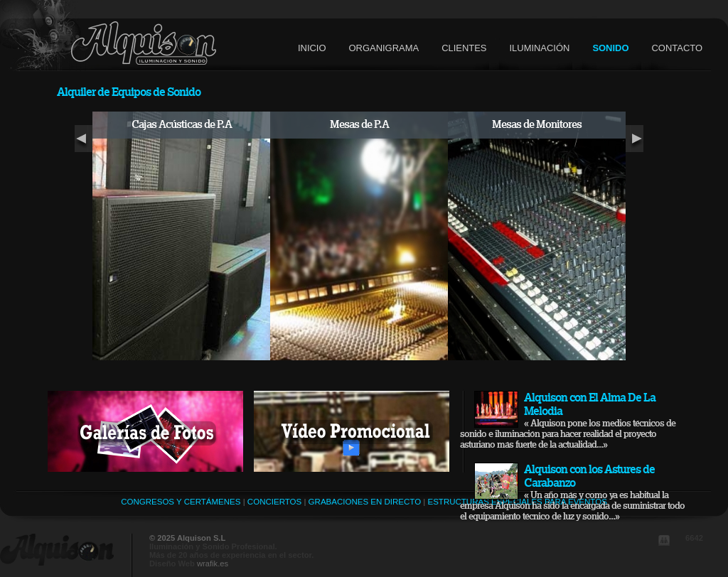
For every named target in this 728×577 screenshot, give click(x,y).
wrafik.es (213, 563)
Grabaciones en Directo (365, 502)
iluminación (539, 48)
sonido (610, 48)
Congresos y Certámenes (181, 502)
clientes (464, 48)
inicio (312, 48)
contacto (677, 48)
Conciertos (274, 502)
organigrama (384, 48)
